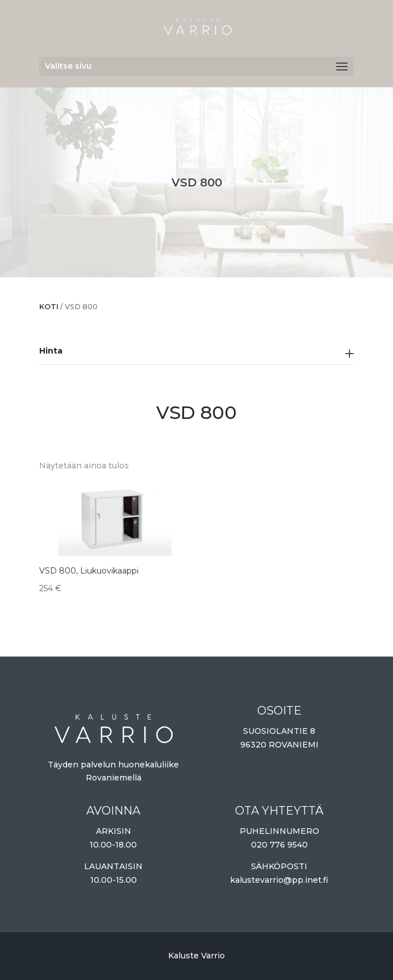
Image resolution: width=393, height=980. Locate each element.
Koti (49, 307)
